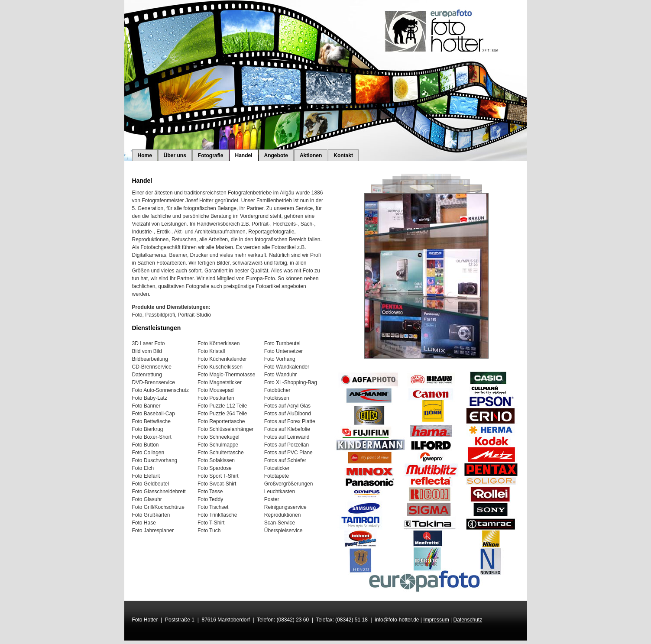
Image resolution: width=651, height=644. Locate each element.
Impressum (436, 620)
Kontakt (343, 155)
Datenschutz (468, 620)
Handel (244, 155)
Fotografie (211, 155)
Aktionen (311, 155)
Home (145, 155)
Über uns (175, 155)
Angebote (276, 155)
